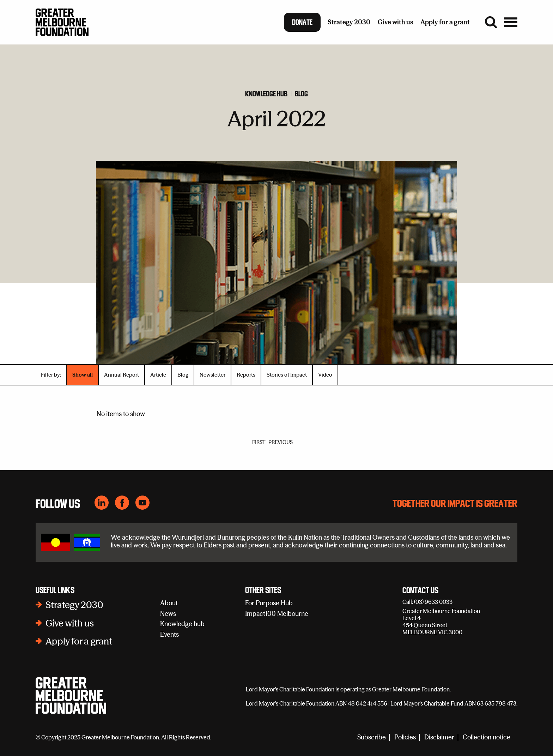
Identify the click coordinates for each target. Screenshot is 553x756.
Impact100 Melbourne (277, 614)
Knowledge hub (266, 94)
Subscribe (372, 737)
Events (169, 634)
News (168, 614)
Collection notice (487, 737)
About (169, 603)
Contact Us (420, 591)
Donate (302, 22)
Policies (405, 737)
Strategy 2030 (74, 605)
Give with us (70, 623)
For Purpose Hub (269, 603)
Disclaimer (439, 737)
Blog (301, 94)
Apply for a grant (79, 641)
